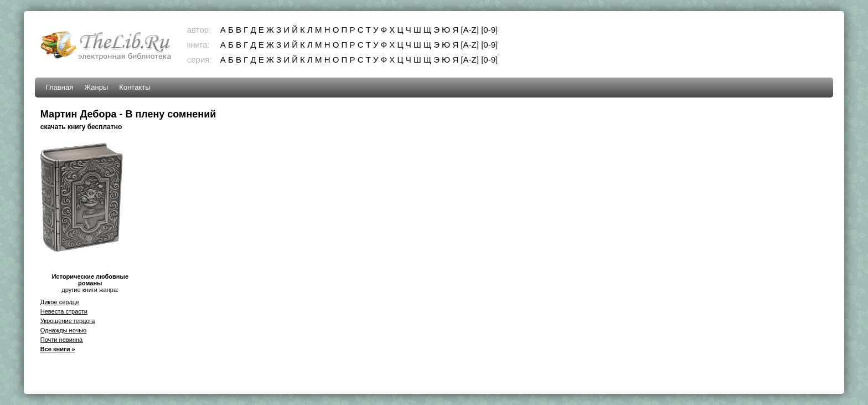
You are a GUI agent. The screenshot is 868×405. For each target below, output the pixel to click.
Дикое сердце (60, 302)
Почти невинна (62, 340)
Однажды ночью (64, 330)
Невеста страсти (64, 311)
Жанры (96, 87)
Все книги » (58, 349)
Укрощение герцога (68, 321)
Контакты (135, 87)
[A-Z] (470, 30)
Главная (60, 87)
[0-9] (489, 30)
